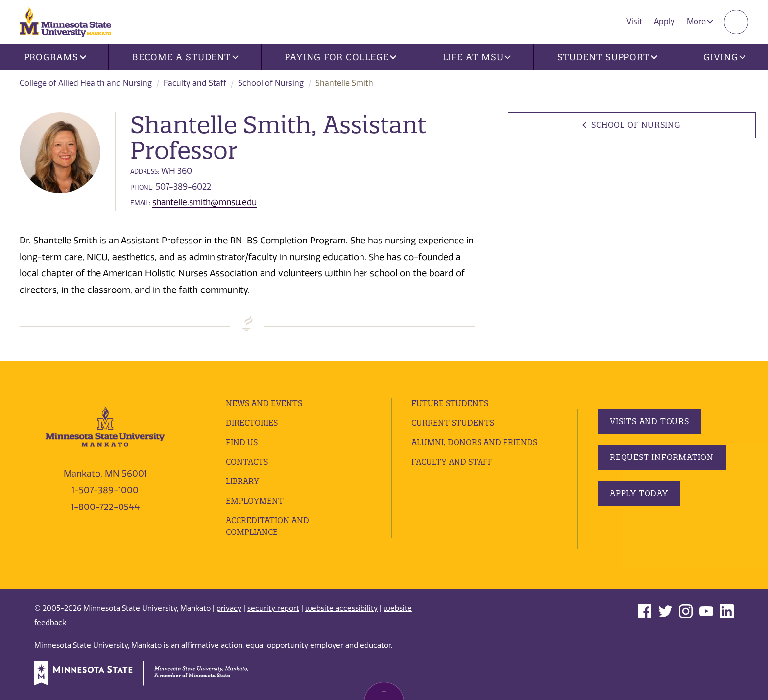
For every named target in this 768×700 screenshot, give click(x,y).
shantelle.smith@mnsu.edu (204, 202)
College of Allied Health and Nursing (86, 83)
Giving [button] (724, 57)
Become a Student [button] (185, 57)
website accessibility (341, 608)
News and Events (264, 403)
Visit (634, 21)
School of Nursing (271, 83)
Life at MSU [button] (477, 57)
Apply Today (639, 493)
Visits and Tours (649, 421)
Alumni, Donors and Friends (474, 442)
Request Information (662, 457)
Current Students (453, 423)
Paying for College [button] (340, 57)
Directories (252, 423)
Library (242, 481)
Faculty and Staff (195, 83)
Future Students (450, 403)
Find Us (242, 442)
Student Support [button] (607, 57)
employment (255, 501)
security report (273, 608)
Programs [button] (55, 57)
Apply (664, 21)
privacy (229, 608)
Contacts (247, 462)
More (700, 21)
